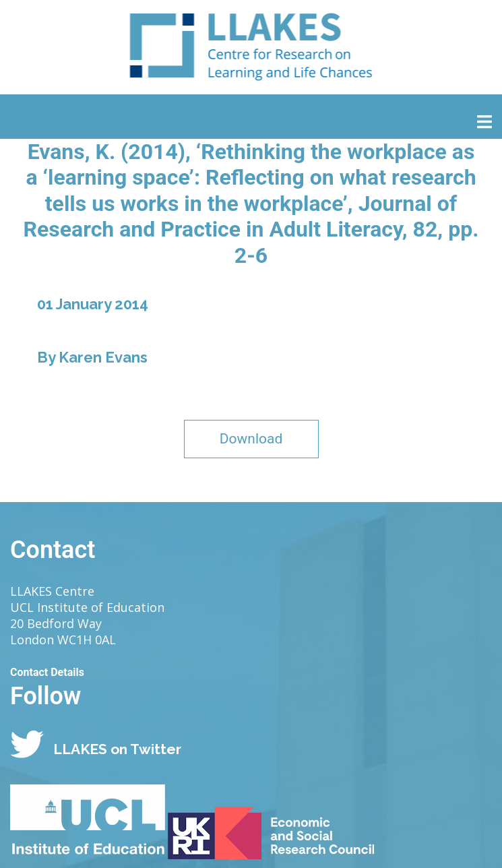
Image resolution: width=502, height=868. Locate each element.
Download (251, 439)
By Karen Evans (92, 357)
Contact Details (47, 672)
